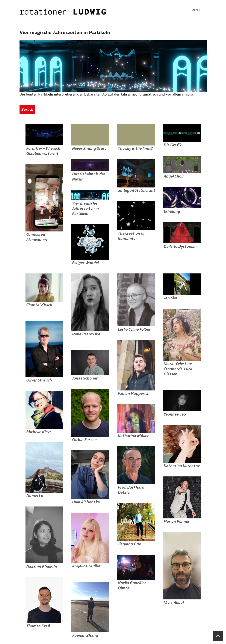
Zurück (27, 110)
